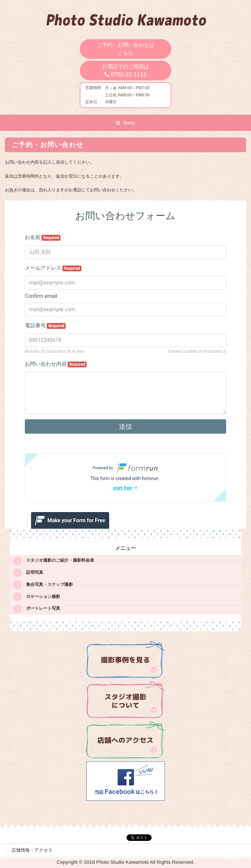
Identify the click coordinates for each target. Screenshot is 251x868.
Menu (129, 123)
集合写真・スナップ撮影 (50, 584)
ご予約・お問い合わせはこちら (125, 49)
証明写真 (35, 572)
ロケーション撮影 (43, 596)
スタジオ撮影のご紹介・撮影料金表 (60, 560)
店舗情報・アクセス (32, 850)
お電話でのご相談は (125, 71)
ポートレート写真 (43, 608)
